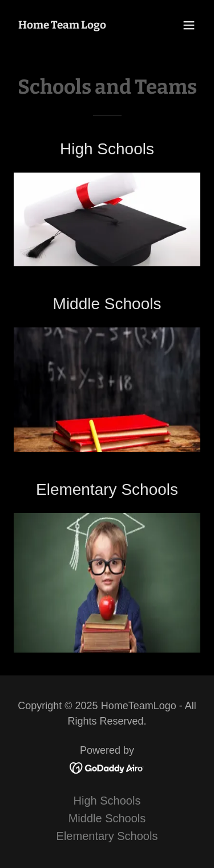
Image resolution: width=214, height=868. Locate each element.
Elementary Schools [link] (107, 836)
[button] (189, 25)
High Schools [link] (107, 801)
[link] (62, 25)
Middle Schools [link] (107, 818)
